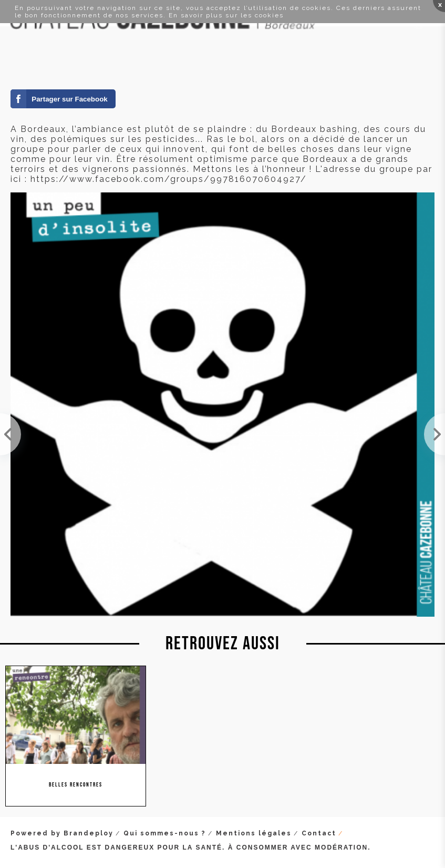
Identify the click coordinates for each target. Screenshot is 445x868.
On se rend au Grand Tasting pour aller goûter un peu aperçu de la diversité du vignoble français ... (434, 434)
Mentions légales (254, 833)
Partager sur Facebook (69, 99)
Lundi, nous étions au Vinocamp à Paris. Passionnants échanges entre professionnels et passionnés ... (11, 434)
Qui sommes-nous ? (165, 833)
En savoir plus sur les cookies (226, 15)
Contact (319, 833)
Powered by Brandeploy (62, 833)
